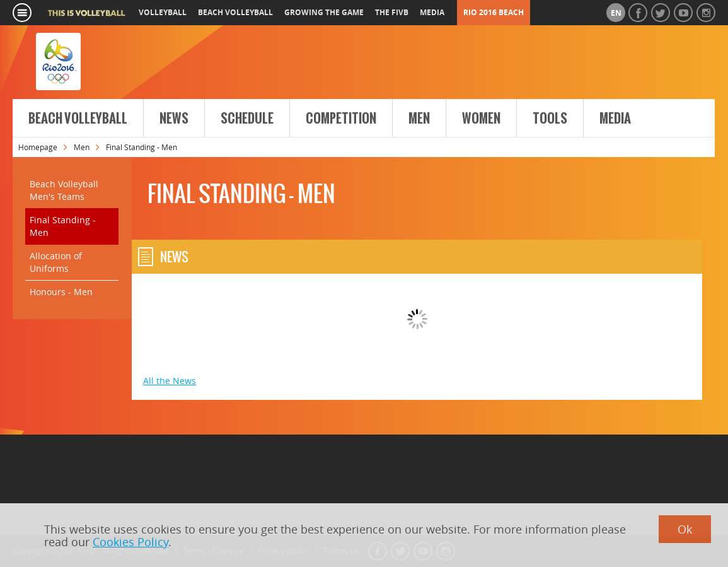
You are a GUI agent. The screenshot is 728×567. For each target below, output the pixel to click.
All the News (170, 381)
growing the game (324, 12)
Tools (550, 119)
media (432, 12)
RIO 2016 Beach (494, 12)
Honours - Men (61, 292)
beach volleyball (235, 12)
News (174, 119)
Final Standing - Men (63, 226)
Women (481, 119)
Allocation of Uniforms (56, 262)
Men (419, 119)
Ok (685, 529)
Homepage (38, 147)
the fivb (392, 12)
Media (615, 119)
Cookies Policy (130, 542)
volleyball (163, 12)
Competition (341, 119)
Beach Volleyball (78, 119)
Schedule (247, 119)
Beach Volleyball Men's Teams (64, 190)
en (616, 13)
